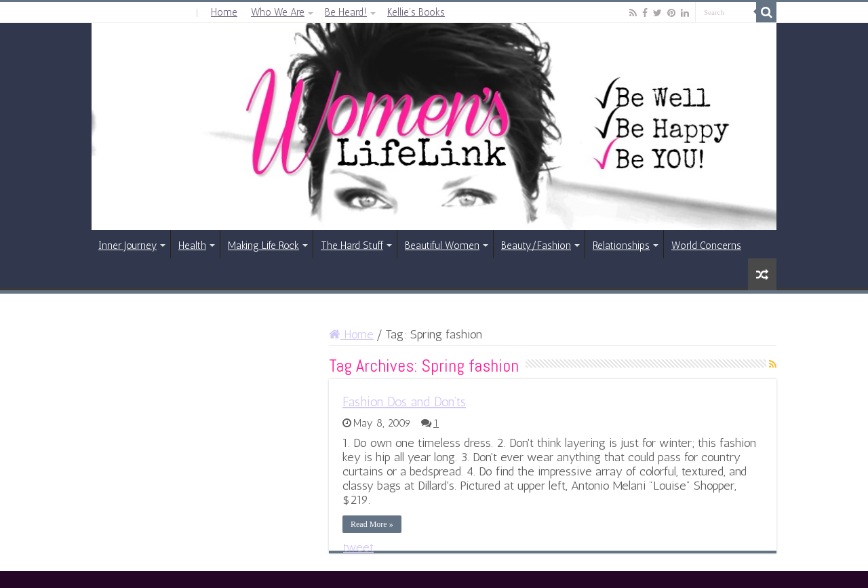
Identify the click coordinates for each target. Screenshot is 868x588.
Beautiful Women (442, 246)
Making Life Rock (263, 246)
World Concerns (706, 246)
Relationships (621, 246)
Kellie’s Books (416, 12)
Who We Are (278, 12)
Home (224, 12)
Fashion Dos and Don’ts (404, 401)
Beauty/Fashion (536, 246)
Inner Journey (127, 246)
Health (192, 246)
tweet (358, 547)
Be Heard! (346, 12)
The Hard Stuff (352, 246)
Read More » (372, 524)
